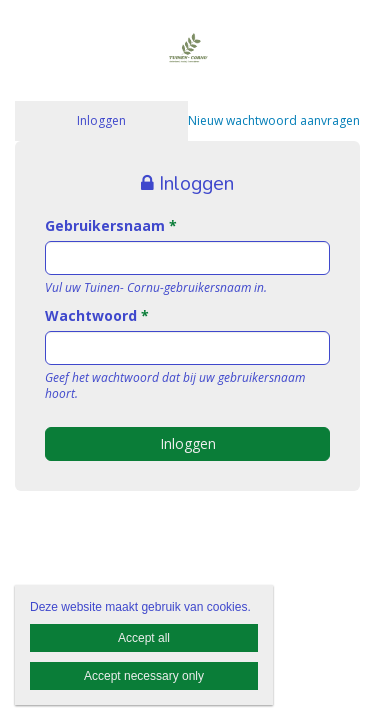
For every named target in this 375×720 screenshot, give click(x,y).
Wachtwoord (97, 315)
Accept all (144, 638)
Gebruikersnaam (111, 225)
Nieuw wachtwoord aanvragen (274, 120)
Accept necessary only (144, 676)
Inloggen (101, 120)
